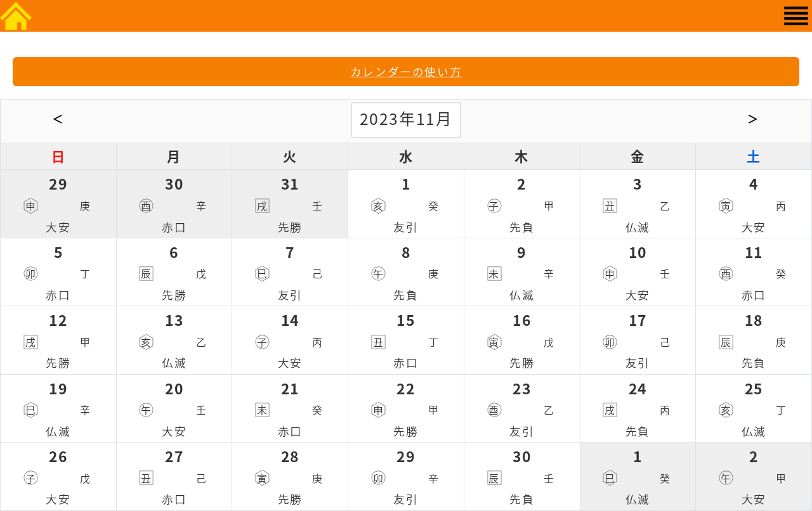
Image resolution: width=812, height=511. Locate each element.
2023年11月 (406, 118)
